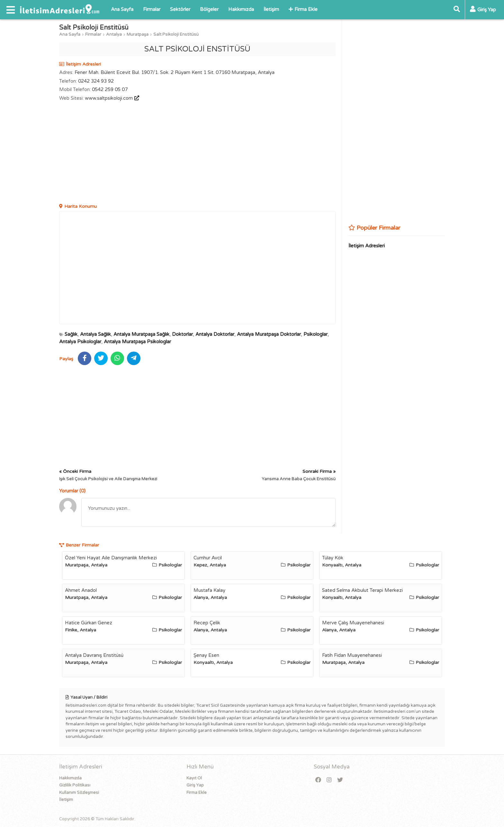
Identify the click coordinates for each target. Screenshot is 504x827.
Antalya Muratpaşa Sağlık (141, 334)
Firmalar (152, 9)
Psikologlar (315, 334)
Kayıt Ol (194, 778)
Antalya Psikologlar (80, 342)
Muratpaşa (138, 34)
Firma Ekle (303, 9)
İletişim (271, 9)
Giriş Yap (195, 785)
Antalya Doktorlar (215, 334)
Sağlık (71, 334)
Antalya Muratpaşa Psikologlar (137, 342)
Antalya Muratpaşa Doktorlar (269, 334)
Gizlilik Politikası (75, 785)
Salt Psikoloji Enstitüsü (176, 34)
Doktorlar (182, 334)
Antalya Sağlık (95, 334)
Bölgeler (209, 9)
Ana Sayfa (122, 9)
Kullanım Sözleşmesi (79, 793)
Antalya (114, 34)
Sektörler (180, 9)
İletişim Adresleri (367, 246)
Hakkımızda (241, 9)
